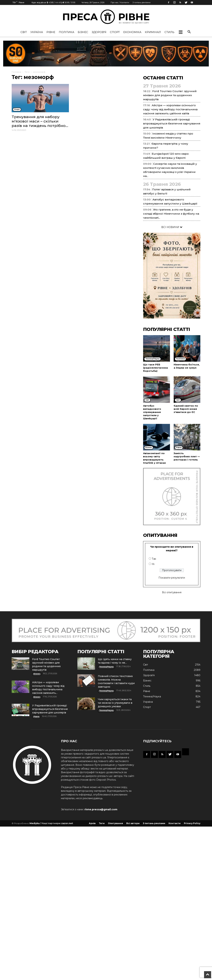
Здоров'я (99, 32)
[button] (181, 32)
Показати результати (172, 578)
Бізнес (83, 32)
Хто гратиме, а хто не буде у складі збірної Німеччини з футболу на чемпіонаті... (171, 214)
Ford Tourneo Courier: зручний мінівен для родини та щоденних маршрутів (170, 95)
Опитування (115, 823)
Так (154, 559)
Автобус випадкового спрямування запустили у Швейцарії (152, 412)
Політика (67, 32)
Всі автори (133, 823)
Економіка (132, 32)
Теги (27, 72)
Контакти (175, 823)
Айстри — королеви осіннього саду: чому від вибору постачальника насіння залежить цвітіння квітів (170, 109)
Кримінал (153, 32)
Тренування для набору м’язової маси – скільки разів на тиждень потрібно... (40, 121)
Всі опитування (172, 592)
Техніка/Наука (152, 696)
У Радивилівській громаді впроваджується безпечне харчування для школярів (172, 123)
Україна (37, 32)
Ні (153, 564)
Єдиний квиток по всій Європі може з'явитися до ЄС (186, 409)
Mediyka (35, 823)
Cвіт (24, 32)
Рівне (51, 32)
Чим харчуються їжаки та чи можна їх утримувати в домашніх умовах (115, 703)
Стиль (169, 32)
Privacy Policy (192, 823)
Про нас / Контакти (120, 2)
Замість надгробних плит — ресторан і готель (187, 456)
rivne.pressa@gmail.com (101, 809)
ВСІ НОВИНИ (172, 227)
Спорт (115, 32)
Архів (92, 823)
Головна (16, 72)
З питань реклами (142, 2)
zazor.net (67, 823)
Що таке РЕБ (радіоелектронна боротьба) (155, 368)
